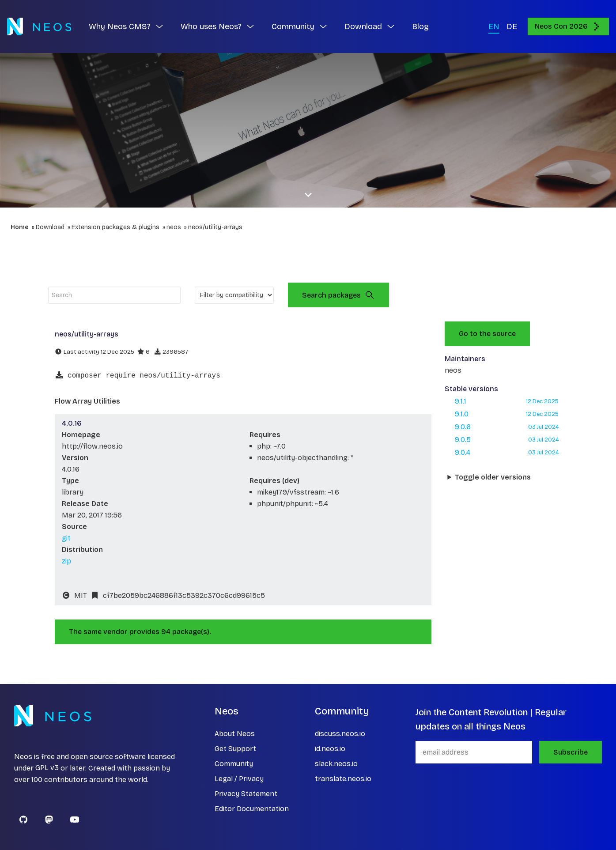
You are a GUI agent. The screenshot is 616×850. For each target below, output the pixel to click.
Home (20, 227)
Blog (420, 26)
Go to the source (487, 334)
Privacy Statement (246, 794)
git (66, 538)
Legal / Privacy (239, 779)
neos (174, 227)
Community (234, 764)
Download (50, 227)
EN (494, 26)
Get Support (235, 749)
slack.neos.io (336, 764)
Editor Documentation (252, 809)
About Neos (235, 734)
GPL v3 (47, 768)
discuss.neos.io (340, 734)
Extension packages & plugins (115, 227)
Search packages (338, 295)
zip (66, 561)
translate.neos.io (343, 779)
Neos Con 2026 (568, 26)
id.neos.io (330, 749)
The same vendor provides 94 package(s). (140, 632)
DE (512, 26)
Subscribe (571, 752)
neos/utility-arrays (215, 227)
